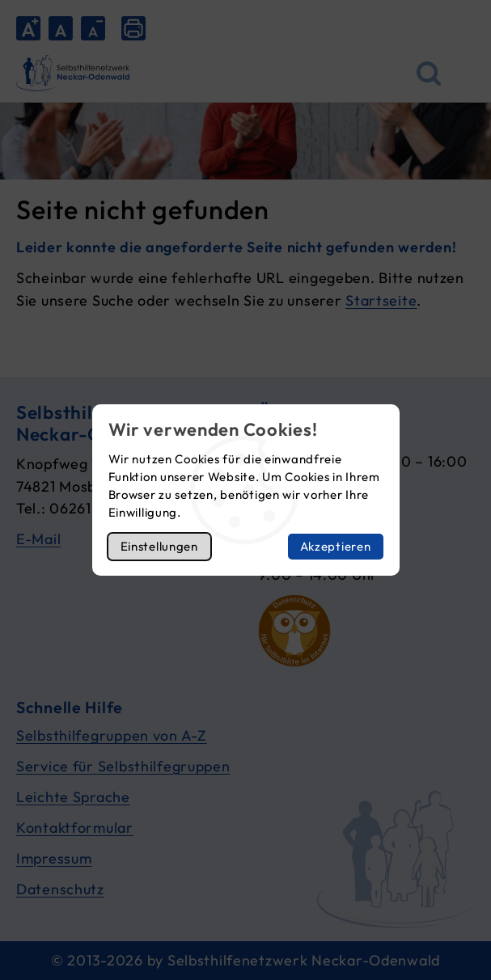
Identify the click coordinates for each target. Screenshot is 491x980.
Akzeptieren (336, 546)
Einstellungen (159, 546)
